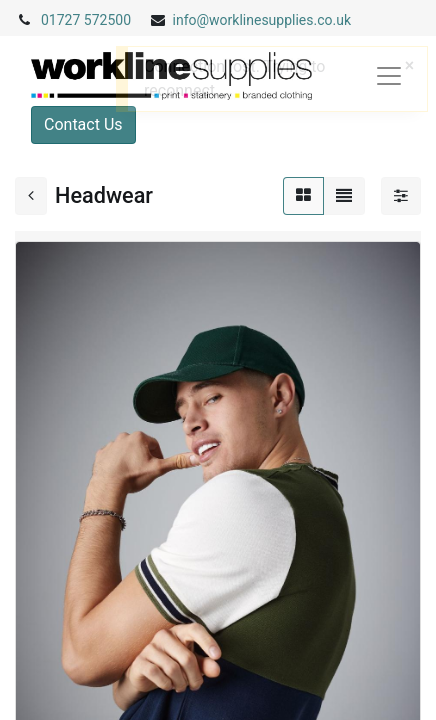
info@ (191, 20)
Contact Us (83, 124)
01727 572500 (86, 20)
